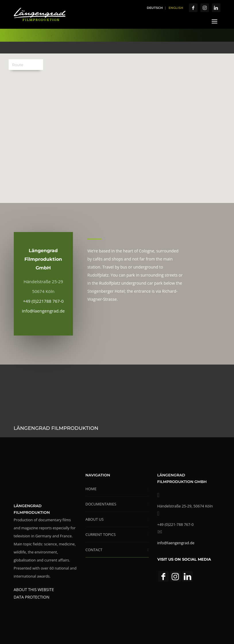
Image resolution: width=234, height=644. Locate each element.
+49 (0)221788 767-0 (43, 301)
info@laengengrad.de (43, 311)
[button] (117, 125)
